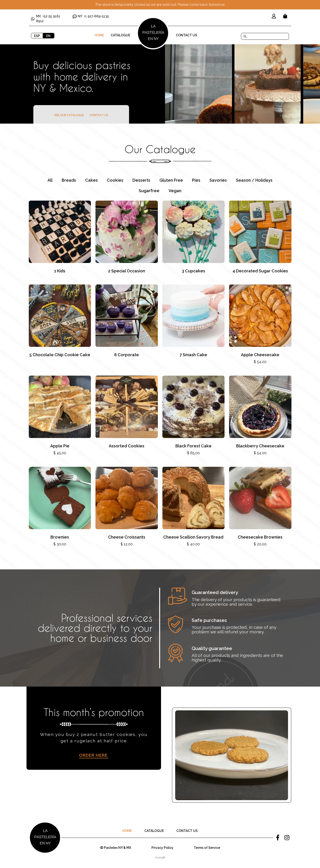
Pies (196, 180)
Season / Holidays (254, 180)
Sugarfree (149, 191)
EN (48, 36)
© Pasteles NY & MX (116, 848)
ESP (37, 36)
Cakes (91, 180)
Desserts (141, 180)
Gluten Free (171, 180)
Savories (218, 180)
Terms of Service (207, 848)
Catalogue (120, 35)
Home (99, 35)
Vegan (175, 191)
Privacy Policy (162, 848)
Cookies (115, 180)
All (50, 180)
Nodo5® (160, 857)
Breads (69, 180)
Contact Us (186, 35)
